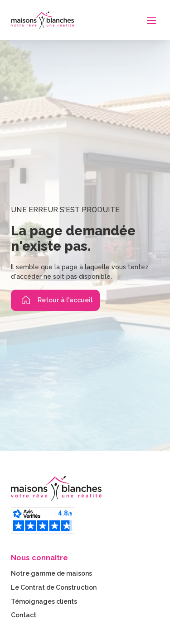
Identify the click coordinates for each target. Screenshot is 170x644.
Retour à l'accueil (56, 300)
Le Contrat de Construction (54, 587)
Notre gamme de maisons (51, 573)
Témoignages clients (44, 601)
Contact (24, 615)
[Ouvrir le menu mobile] (151, 20)
